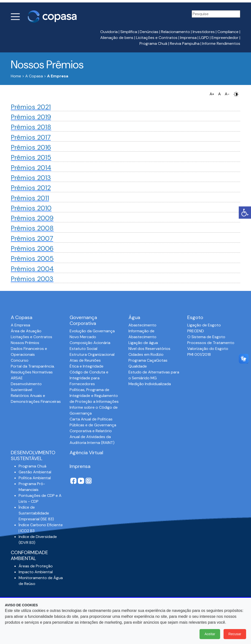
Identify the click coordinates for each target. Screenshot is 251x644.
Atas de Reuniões (85, 360)
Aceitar (210, 634)
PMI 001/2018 (199, 354)
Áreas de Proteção (36, 566)
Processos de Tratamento (211, 343)
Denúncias (149, 32)
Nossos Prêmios (25, 343)
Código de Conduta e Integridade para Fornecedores (89, 378)
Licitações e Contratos (157, 38)
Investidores (204, 32)
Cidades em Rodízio (146, 354)
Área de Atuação (26, 331)
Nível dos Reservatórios (149, 349)
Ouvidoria (109, 32)
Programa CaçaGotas (148, 360)
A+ (212, 94)
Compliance (228, 32)
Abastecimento (142, 325)
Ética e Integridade (87, 366)
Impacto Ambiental (36, 572)
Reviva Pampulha (185, 43)
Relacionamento (176, 32)
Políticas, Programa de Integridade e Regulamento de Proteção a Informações (94, 396)
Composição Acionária (90, 343)
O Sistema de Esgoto (206, 337)
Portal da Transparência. (33, 366)
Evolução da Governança (92, 331)
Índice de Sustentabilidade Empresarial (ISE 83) (36, 513)
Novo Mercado (83, 337)
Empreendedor (225, 38)
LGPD (204, 38)
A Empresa (20, 325)
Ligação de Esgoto (204, 325)
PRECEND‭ (196, 331)
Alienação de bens (117, 38)
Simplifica (129, 32)
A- (227, 94)
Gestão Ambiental (35, 472)
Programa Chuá (153, 43)
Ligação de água (143, 343)
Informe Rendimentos (221, 43)
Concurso (20, 360)
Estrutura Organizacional (92, 354)
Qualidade (138, 366)
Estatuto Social (83, 349)
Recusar (235, 634)
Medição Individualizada (150, 384)
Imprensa (188, 38)
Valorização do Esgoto (208, 349)
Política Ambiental (35, 478)
